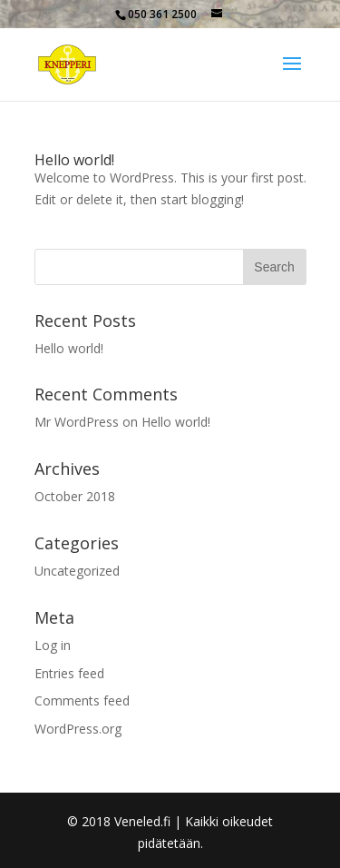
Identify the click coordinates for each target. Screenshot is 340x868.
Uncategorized (77, 571)
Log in (53, 645)
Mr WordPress (77, 422)
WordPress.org (78, 729)
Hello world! (74, 160)
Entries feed (69, 673)
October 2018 (75, 496)
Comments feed (82, 700)
